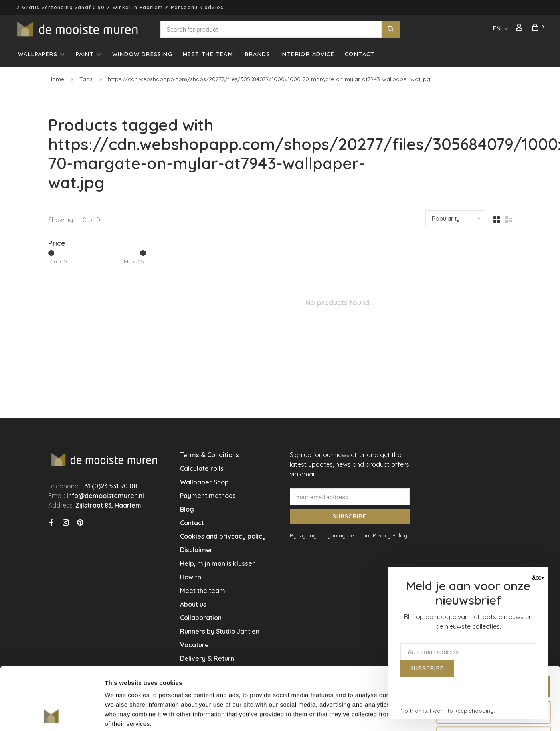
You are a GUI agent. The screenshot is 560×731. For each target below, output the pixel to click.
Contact (360, 54)
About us (193, 604)
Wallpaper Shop (204, 482)
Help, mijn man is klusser (218, 563)
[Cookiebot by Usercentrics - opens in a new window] (52, 715)
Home (56, 79)
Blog (187, 509)
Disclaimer (196, 550)
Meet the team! (209, 54)
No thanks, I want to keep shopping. (448, 711)
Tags (86, 79)
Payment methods (208, 496)
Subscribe (350, 516)
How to (191, 577)
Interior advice (308, 54)
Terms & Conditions (210, 455)
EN (497, 28)
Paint (85, 54)
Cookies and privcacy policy (223, 536)
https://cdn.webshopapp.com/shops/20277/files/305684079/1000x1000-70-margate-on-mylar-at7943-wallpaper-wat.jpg (269, 79)
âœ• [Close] (537, 578)
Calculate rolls (202, 468)
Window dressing (142, 54)
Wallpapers (38, 54)
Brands (258, 54)
